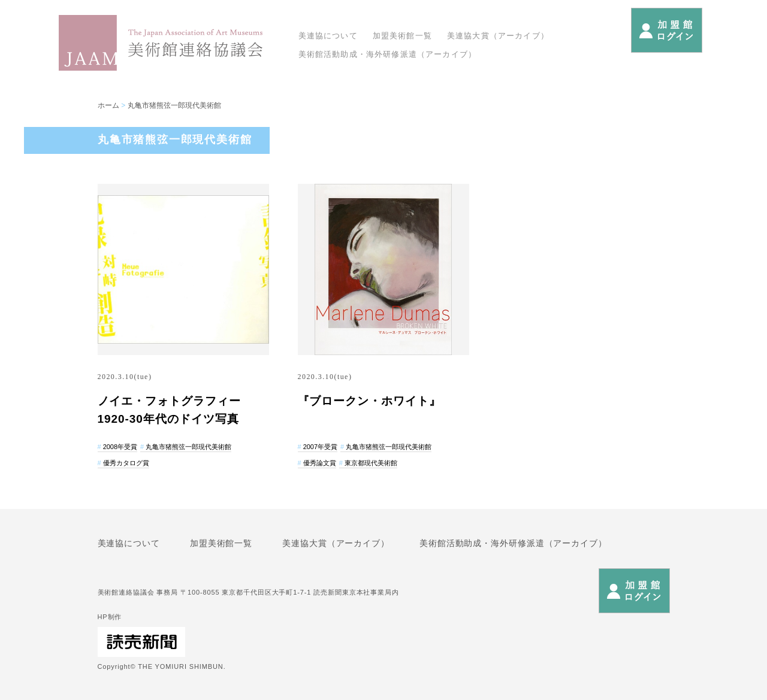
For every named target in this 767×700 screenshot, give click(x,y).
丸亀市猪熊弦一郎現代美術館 (174, 105)
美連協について (328, 36)
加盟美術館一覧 (402, 36)
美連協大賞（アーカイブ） (498, 36)
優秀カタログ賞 (126, 463)
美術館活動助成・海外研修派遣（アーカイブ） (388, 54)
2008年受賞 (120, 447)
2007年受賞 (320, 447)
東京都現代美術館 (371, 463)
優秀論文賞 (320, 463)
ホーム (108, 105)
